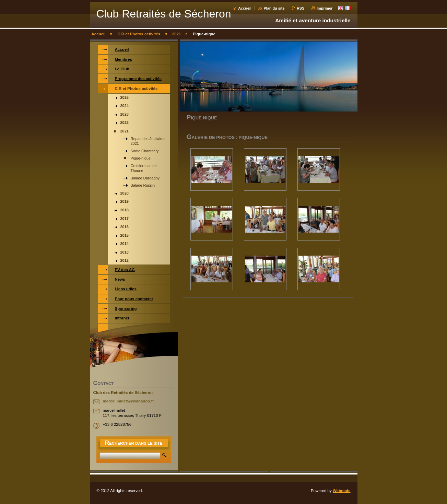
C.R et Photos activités (139, 34)
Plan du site (274, 8)
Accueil (245, 8)
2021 (177, 34)
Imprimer (325, 8)
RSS (301, 8)
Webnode (342, 491)
